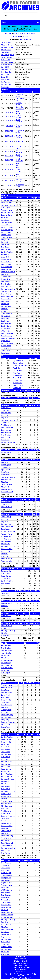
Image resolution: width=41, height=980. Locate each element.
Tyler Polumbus (7, 314)
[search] (20, 15)
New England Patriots (19, 169)
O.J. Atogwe (5, 208)
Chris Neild (5, 304)
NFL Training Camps (20, 963)
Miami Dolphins (19, 151)
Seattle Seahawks (19, 160)
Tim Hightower (6, 277)
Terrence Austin (7, 210)
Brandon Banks (7, 215)
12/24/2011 (9, 181)
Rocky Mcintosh (7, 294)
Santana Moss (6, 299)
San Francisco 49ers (19, 146)
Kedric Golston (6, 262)
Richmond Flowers (8, 47)
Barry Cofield (6, 240)
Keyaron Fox (6, 254)
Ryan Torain (5, 341)
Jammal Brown (6, 225)
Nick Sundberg (6, 336)
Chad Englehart (7, 45)
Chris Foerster (6, 50)
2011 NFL (8, 33)
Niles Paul (5, 309)
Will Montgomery (7, 296)
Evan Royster (6, 324)
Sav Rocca (5, 321)
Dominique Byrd (7, 230)
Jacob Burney (6, 42)
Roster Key (17, 36)
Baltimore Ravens (19, 104)
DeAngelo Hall (6, 269)
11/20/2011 (9, 156)
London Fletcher (7, 252)
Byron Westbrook (7, 343)
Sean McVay (6, 67)
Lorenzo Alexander (8, 200)
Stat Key (25, 36)
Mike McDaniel (6, 65)
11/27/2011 (9, 160)
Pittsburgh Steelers (19, 95)
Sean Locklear (6, 291)
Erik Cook (5, 242)
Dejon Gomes (6, 264)
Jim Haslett (5, 52)
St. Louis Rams (19, 126)
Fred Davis (5, 247)
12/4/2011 (9, 164)
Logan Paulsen (7, 311)
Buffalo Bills (20, 141)
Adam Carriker (6, 232)
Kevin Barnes (6, 217)
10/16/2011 (9, 131)
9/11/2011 (9, 112)
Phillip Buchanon (7, 227)
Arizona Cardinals (19, 116)
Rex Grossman (7, 267)
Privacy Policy (21, 972)
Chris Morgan (6, 70)
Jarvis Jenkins (18, 363)
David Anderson (7, 203)
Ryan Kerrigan (6, 284)
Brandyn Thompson (8, 338)
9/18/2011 (9, 116)
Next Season (32, 33)
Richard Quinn (6, 316)
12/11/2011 (9, 169)
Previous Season (19, 33)
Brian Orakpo (6, 306)
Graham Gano (6, 259)
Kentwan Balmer (7, 213)
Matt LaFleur (6, 60)
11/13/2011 (9, 151)
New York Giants (19, 112)
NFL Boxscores (20, 959)
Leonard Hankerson (8, 272)
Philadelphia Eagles (20, 131)
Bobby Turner (6, 84)
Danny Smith (6, 79)
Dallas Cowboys (19, 121)
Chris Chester (6, 235)
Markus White (6, 346)
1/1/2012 (10, 186)
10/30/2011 (9, 141)
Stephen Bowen (7, 222)
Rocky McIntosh (7, 668)
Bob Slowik (5, 75)
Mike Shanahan (26, 40)
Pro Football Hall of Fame (20, 968)
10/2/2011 (9, 126)
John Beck (5, 220)
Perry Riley (5, 319)
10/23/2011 (9, 136)
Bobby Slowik (6, 77)
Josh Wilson (5, 351)
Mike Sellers (6, 328)
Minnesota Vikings (19, 181)
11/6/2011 (9, 146)
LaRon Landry (6, 287)
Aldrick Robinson (19, 378)
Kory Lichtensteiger (8, 289)
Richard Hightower (8, 55)
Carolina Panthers (19, 136)
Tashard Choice (7, 237)
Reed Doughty (6, 250)
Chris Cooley (6, 245)
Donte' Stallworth (7, 333)
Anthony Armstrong (8, 205)
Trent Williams (6, 348)
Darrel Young (6, 353)
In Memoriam (20, 957)
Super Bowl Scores (20, 970)
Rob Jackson (6, 282)
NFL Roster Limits (20, 965)
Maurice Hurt (6, 279)
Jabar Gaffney (6, 257)
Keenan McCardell (8, 62)
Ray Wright (5, 87)
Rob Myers (5, 301)
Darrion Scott (6, 326)
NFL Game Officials (20, 961)
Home (4, 22)
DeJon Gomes (18, 371)
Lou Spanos (5, 82)
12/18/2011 (9, 175)
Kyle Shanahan (7, 72)
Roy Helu (4, 274)
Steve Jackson (6, 57)
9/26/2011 (9, 121)
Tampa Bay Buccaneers (20, 108)
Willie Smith (5, 331)
